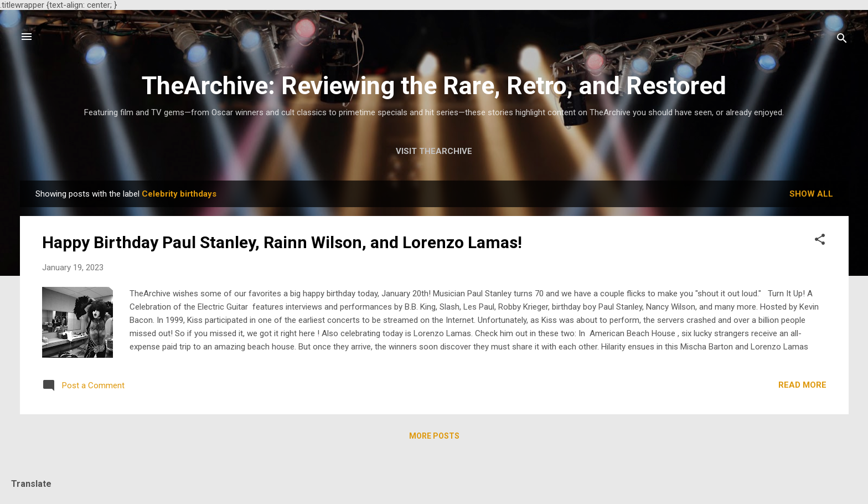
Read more (802, 385)
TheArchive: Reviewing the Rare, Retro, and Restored (434, 86)
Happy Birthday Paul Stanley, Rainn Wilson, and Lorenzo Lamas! (282, 242)
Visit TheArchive (434, 151)
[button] (820, 241)
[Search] (842, 40)
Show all (811, 194)
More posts (434, 436)
